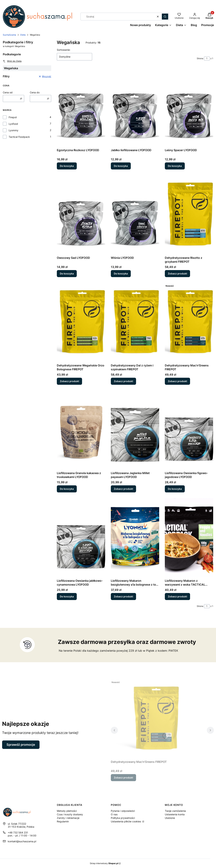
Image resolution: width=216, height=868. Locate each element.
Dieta (23, 35)
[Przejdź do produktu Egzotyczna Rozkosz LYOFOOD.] (81, 107)
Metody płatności (67, 811)
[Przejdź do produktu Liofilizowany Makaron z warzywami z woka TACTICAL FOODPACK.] (189, 538)
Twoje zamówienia (175, 811)
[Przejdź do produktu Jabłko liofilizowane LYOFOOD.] (135, 107)
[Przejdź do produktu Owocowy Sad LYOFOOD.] (81, 215)
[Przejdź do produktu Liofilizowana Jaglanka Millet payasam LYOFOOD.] (135, 430)
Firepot (13, 117)
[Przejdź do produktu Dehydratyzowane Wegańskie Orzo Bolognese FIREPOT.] (81, 322)
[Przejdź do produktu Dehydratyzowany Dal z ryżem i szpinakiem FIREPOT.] (135, 322)
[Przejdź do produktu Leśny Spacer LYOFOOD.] (189, 107)
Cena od (8, 92)
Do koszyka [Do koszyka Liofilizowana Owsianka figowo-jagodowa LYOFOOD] (175, 489)
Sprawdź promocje (21, 745)
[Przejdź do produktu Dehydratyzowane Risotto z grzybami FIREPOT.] (189, 215)
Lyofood (13, 124)
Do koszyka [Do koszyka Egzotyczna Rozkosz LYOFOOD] (67, 166)
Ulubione (170, 818)
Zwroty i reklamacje (68, 818)
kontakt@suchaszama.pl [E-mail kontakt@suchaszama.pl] (22, 841)
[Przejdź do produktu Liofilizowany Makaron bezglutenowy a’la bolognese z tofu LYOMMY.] (135, 538)
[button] (165, 17)
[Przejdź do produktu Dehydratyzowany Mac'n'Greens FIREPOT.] (189, 322)
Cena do (35, 92)
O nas (114, 814)
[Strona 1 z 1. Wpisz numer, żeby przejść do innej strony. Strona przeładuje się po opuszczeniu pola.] (207, 58)
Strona (200, 58)
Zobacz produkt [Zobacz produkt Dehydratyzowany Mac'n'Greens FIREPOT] (177, 381)
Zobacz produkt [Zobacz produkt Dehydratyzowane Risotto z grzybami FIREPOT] (177, 274)
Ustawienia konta (175, 814)
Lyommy (13, 130)
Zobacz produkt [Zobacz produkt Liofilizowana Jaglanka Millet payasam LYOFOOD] (123, 489)
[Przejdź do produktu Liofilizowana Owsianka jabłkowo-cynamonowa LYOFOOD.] (81, 538)
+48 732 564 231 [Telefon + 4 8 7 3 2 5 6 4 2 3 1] (18, 833)
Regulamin (63, 821)
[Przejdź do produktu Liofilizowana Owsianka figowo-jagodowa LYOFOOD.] (189, 430)
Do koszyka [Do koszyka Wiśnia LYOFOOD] (121, 274)
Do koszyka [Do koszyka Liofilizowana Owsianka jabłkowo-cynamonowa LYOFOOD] (67, 596)
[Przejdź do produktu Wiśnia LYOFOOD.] (135, 215)
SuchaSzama (9, 35)
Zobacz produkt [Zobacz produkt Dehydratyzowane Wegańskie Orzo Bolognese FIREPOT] (69, 381)
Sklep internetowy (104, 863)
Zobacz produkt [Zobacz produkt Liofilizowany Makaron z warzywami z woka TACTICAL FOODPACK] (177, 596)
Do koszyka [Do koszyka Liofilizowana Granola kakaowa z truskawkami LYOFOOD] (67, 489)
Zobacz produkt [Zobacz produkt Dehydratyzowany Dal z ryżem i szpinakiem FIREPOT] (123, 381)
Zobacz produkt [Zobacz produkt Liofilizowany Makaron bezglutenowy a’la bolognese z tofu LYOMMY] (123, 596)
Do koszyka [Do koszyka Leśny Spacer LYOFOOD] (175, 166)
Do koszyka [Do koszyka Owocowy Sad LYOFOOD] (67, 274)
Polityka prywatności (123, 818)
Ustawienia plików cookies (126, 821)
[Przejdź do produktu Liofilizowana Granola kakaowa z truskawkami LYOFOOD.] (81, 430)
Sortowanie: (64, 50)
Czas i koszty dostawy (70, 814)
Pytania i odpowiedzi (123, 811)
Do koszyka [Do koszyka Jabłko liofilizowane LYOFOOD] (121, 166)
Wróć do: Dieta (12, 61)
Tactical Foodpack (19, 137)
